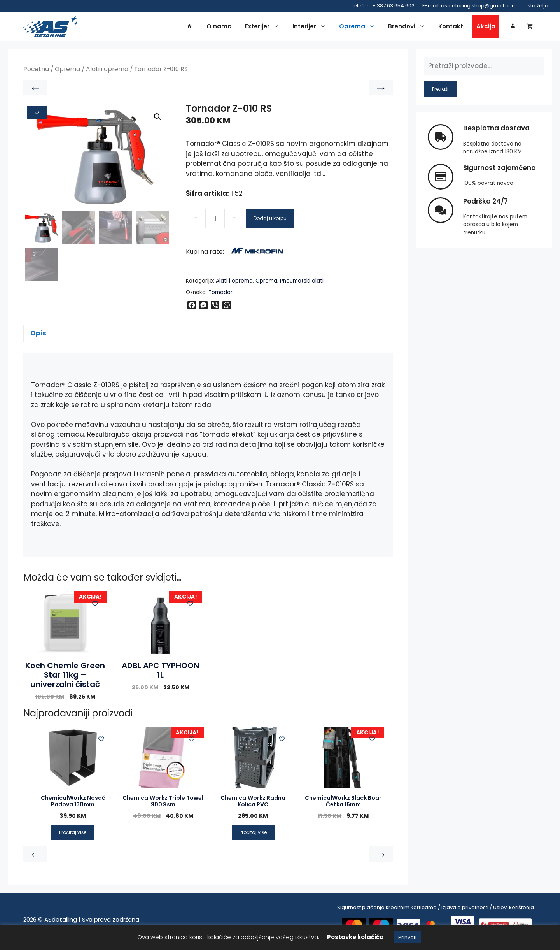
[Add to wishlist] (37, 116)
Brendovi (409, 28)
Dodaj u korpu (270, 222)
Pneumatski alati (302, 284)
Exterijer (264, 28)
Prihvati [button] (407, 937)
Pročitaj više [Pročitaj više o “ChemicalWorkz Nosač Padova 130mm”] (73, 835)
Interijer (311, 28)
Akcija (486, 28)
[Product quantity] (215, 222)
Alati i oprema (107, 73)
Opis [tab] (38, 337)
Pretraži (440, 92)
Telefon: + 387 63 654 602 (383, 6)
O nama (219, 28)
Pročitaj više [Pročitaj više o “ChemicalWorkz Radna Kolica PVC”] (253, 835)
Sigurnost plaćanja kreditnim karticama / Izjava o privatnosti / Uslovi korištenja (436, 910)
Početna (36, 73)
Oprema (359, 28)
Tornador (220, 296)
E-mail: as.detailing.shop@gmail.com (470, 6)
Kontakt (451, 28)
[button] (157, 120)
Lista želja (536, 6)
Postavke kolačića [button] (355, 937)
